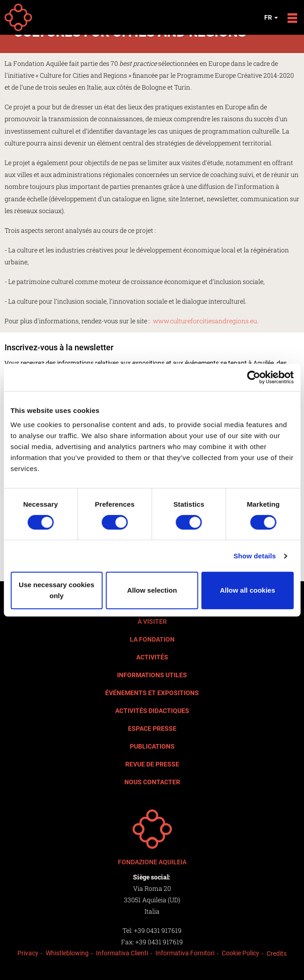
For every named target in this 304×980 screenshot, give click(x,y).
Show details (255, 556)
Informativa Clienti (122, 953)
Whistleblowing (67, 953)
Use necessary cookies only (56, 590)
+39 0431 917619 (158, 930)
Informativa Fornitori (185, 953)
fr (271, 17)
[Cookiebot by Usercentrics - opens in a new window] (253, 377)
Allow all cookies (248, 590)
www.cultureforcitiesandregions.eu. (205, 321)
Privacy (28, 953)
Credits (277, 953)
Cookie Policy (240, 953)
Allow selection (152, 590)
